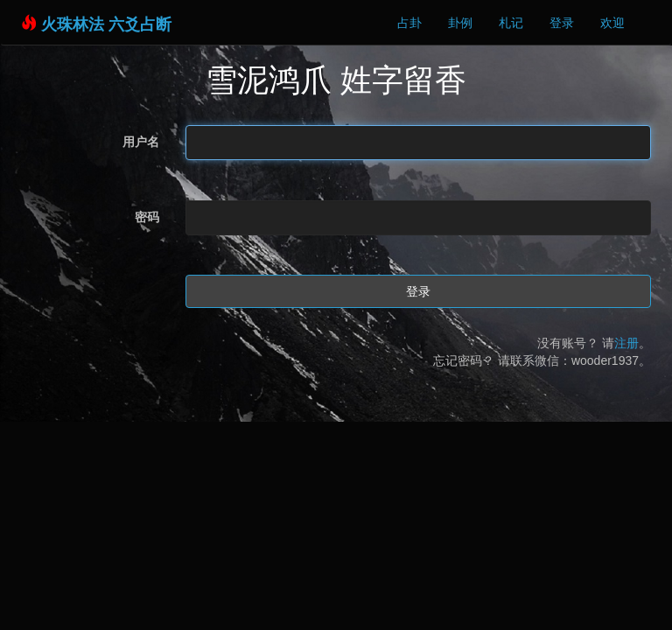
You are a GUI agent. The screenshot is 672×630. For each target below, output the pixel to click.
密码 (147, 217)
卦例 (460, 23)
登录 (562, 23)
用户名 (141, 142)
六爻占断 (140, 24)
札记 (511, 23)
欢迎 (612, 23)
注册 (626, 343)
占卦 (409, 23)
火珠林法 (73, 24)
